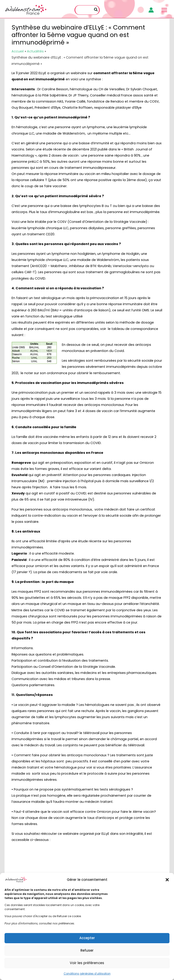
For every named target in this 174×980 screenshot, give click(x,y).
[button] (167, 880)
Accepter (87, 938)
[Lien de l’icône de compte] (150, 10)
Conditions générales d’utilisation (87, 974)
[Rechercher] (96, 10)
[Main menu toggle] (164, 10)
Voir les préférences (87, 963)
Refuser (87, 950)
